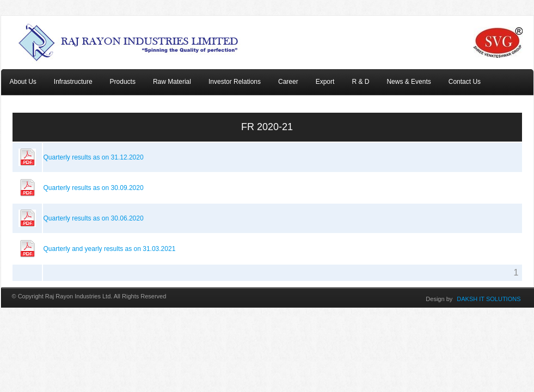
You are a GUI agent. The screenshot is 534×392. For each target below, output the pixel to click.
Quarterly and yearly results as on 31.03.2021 (110, 249)
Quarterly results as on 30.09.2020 (94, 188)
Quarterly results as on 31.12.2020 (94, 157)
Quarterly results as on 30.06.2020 (94, 218)
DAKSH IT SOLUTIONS (489, 299)
